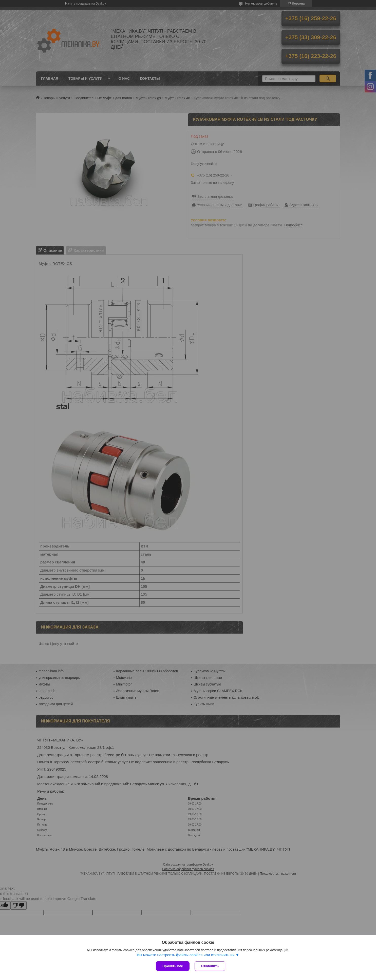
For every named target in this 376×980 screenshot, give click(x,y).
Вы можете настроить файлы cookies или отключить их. (186, 955)
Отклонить (210, 966)
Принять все (173, 966)
